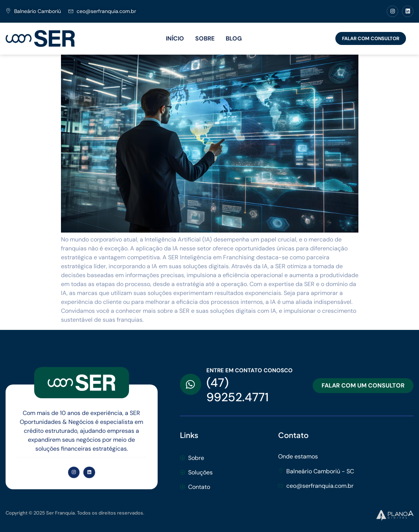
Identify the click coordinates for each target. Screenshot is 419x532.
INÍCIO (175, 38)
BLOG (234, 38)
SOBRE (205, 38)
